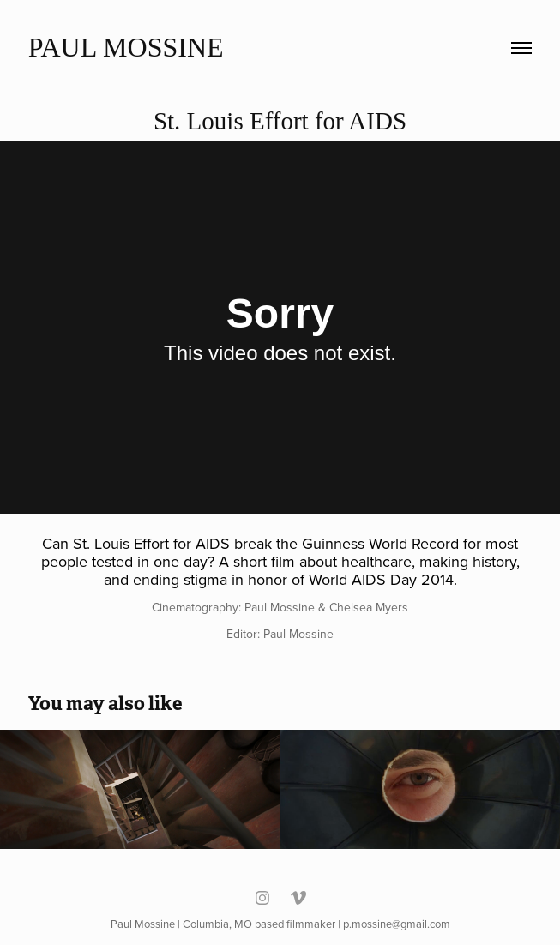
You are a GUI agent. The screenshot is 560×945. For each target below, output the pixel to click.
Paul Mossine (126, 47)
